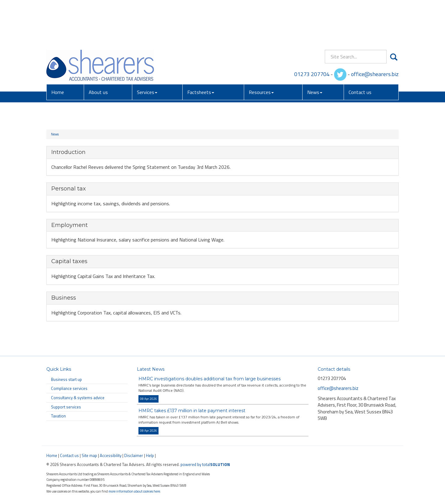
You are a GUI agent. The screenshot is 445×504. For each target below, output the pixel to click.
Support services (66, 407)
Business (64, 298)
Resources (261, 49)
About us (98, 49)
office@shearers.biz (375, 31)
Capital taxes (69, 261)
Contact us (360, 49)
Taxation (58, 416)
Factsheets (201, 49)
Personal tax (69, 189)
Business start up (66, 379)
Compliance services (69, 388)
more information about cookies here (134, 491)
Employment (70, 225)
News (315, 49)
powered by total (205, 464)
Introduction (68, 152)
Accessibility (111, 455)
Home (58, 49)
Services (147, 49)
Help (150, 455)
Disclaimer (134, 455)
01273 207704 (312, 31)
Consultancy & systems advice (78, 398)
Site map (89, 455)
